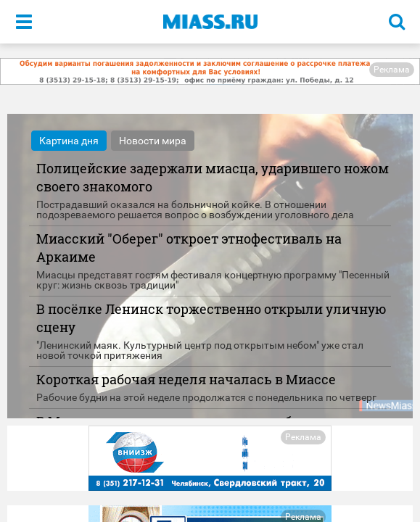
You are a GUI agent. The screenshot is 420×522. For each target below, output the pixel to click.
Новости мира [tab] (153, 141)
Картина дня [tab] (69, 141)
